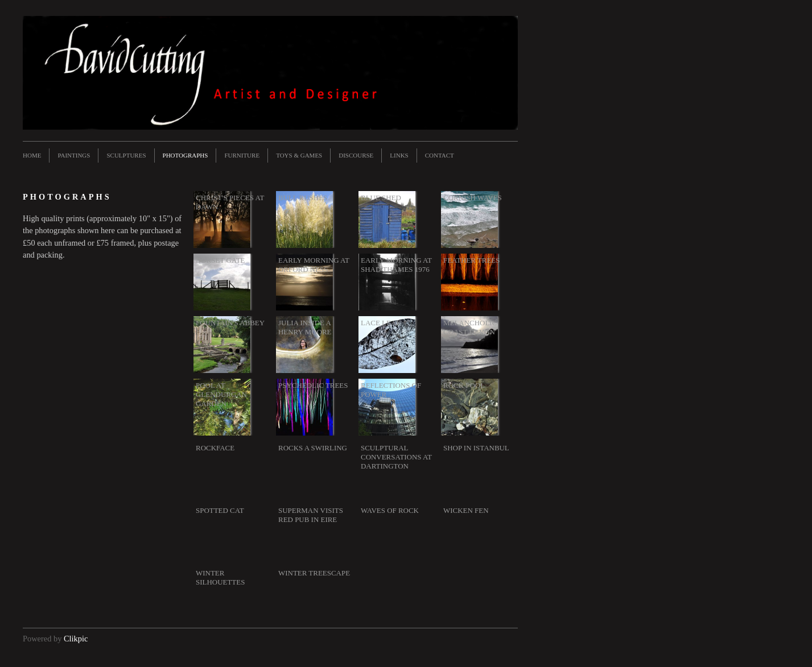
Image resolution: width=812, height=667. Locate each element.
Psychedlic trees (313, 385)
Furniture (242, 155)
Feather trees (471, 260)
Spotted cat (220, 510)
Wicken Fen (466, 510)
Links (399, 155)
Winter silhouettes (220, 577)
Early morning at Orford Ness (314, 265)
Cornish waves (473, 198)
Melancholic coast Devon (470, 327)
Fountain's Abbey (230, 323)
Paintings (74, 155)
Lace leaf (380, 323)
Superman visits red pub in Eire (311, 515)
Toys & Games (299, 155)
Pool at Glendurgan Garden (221, 394)
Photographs (186, 155)
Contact (440, 155)
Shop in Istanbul (476, 448)
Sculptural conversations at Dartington (396, 457)
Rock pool (464, 385)
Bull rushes (303, 198)
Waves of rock (390, 510)
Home (32, 155)
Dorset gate (220, 260)
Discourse (356, 155)
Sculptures (126, 155)
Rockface (215, 448)
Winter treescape (314, 573)
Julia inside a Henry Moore (305, 327)
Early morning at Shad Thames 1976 (396, 265)
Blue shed (381, 198)
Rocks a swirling (313, 448)
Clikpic (76, 639)
